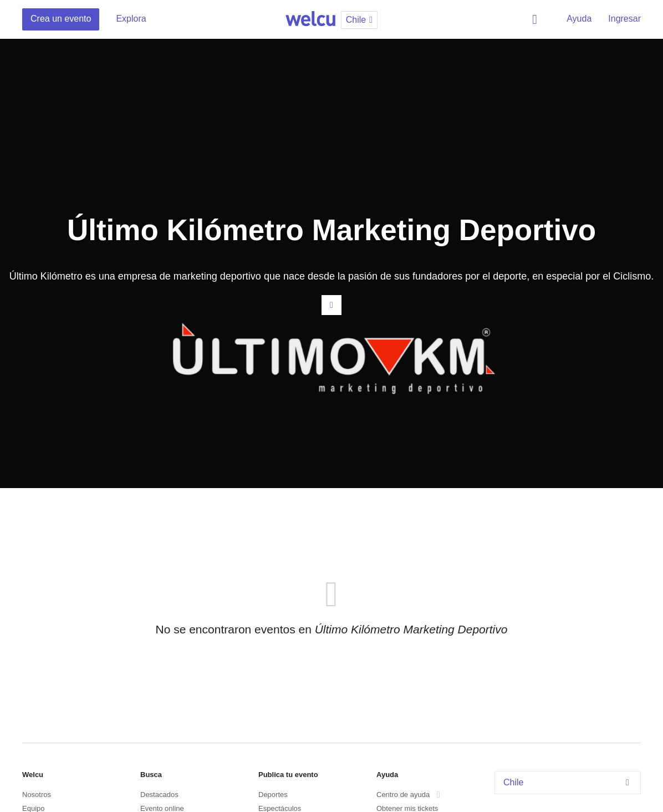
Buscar (537, 19)
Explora (131, 19)
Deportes (273, 795)
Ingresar (624, 19)
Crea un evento (61, 19)
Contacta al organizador (331, 305)
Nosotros (37, 795)
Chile (569, 782)
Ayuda (579, 19)
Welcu (310, 19)
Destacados (159, 795)
